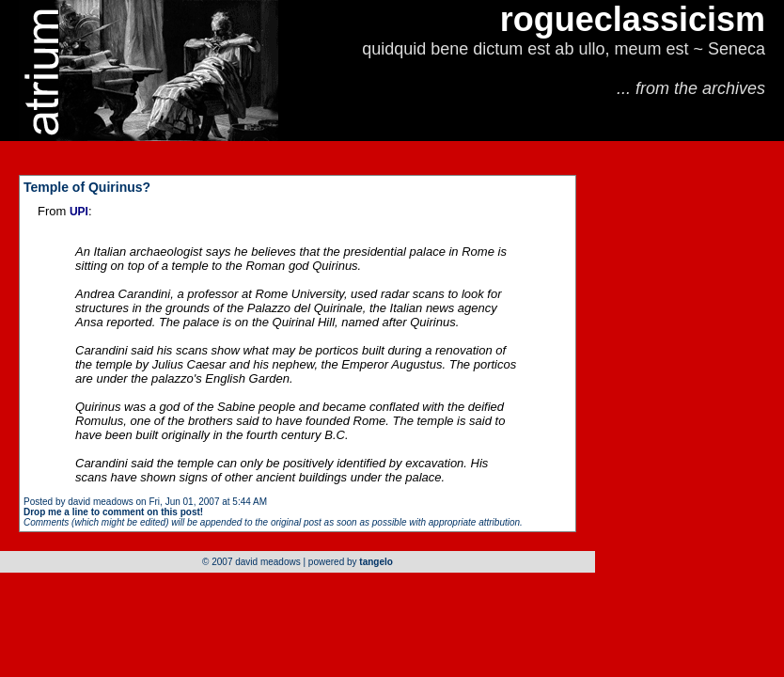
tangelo (376, 562)
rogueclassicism (633, 19)
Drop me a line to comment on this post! (113, 512)
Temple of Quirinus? (87, 187)
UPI (79, 212)
